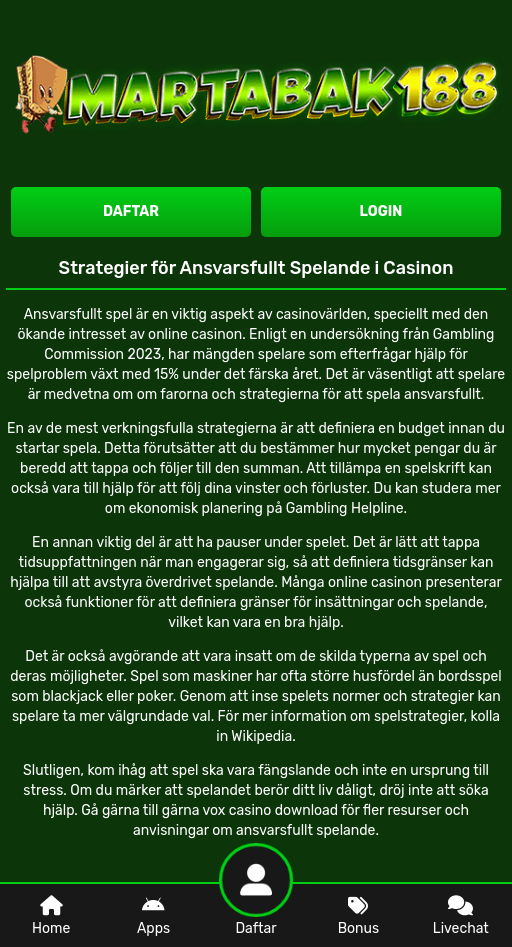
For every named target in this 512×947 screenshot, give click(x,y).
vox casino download (271, 810)
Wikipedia (261, 736)
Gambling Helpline (345, 508)
